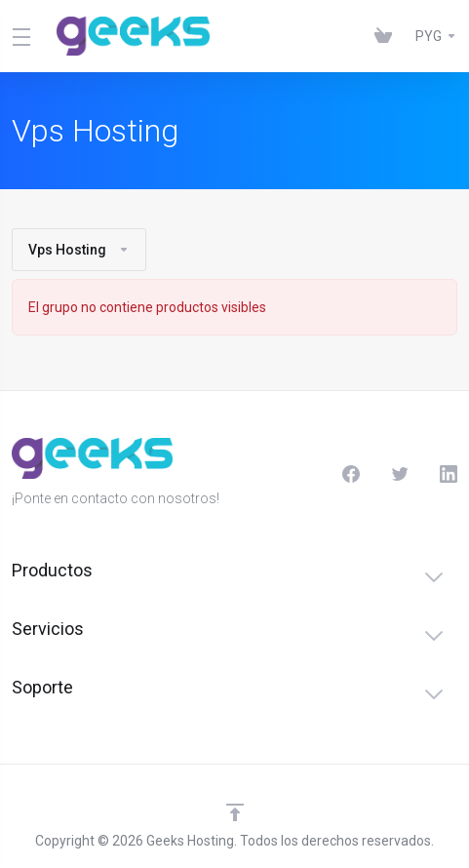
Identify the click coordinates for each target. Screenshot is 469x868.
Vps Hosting (79, 250)
